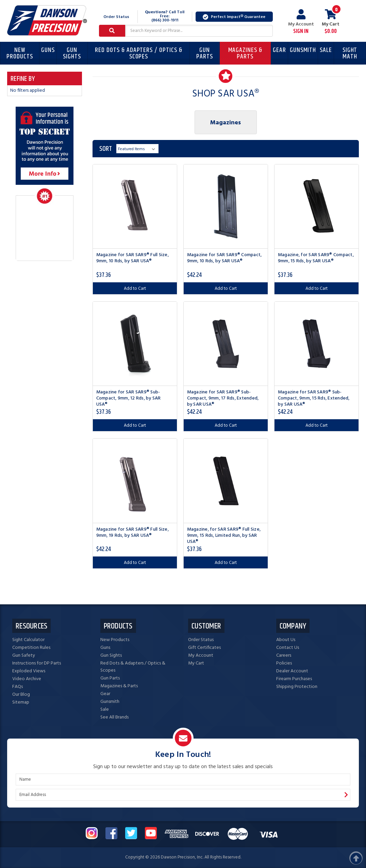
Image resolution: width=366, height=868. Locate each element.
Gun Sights (72, 53)
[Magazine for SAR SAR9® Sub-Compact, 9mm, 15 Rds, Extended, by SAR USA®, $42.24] (317, 344)
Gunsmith (303, 50)
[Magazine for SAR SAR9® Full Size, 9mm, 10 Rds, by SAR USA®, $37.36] (135, 206)
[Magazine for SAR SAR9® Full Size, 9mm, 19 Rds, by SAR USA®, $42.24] (135, 481)
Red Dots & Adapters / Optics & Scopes (139, 53)
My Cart (196, 663)
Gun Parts (205, 53)
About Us (286, 640)
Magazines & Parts (245, 53)
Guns (48, 50)
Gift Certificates (204, 648)
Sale (326, 50)
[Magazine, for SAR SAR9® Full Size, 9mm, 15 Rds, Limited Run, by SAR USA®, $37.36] (226, 481)
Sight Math (350, 53)
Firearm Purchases (294, 679)
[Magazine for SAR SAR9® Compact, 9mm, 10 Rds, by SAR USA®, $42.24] (226, 206)
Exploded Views (29, 671)
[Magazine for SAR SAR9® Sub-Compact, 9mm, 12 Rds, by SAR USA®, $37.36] (135, 344)
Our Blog (21, 695)
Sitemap (21, 702)
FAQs (18, 687)
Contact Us (288, 648)
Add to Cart (135, 289)
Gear (279, 50)
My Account (301, 22)
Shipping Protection (297, 687)
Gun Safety (24, 656)
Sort (106, 149)
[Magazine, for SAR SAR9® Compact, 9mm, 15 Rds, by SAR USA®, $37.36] (317, 206)
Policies (284, 663)
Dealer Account (292, 671)
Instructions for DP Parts (37, 663)
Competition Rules (31, 648)
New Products (20, 53)
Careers (284, 656)
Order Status (116, 17)
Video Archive (27, 679)
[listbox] (137, 149)
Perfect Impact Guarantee (234, 17)
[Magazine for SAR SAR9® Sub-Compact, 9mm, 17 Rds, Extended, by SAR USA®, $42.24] (226, 344)
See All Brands (114, 717)
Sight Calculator (28, 640)
